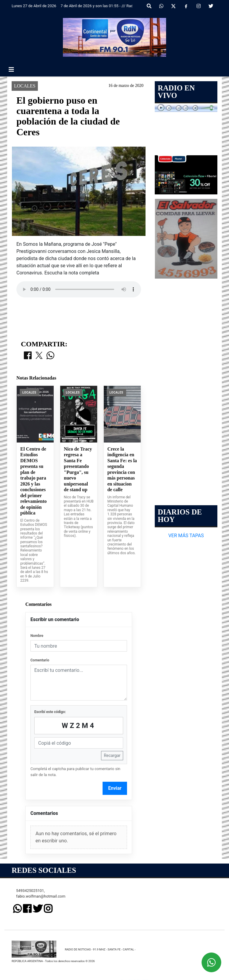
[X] (173, 6)
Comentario (40, 954)
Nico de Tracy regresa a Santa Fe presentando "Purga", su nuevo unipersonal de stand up (78, 763)
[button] (149, 6)
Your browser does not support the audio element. (79, 289)
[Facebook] (186, 6)
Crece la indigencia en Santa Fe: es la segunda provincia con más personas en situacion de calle (122, 763)
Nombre (37, 929)
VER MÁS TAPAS (186, 536)
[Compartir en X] (39, 649)
